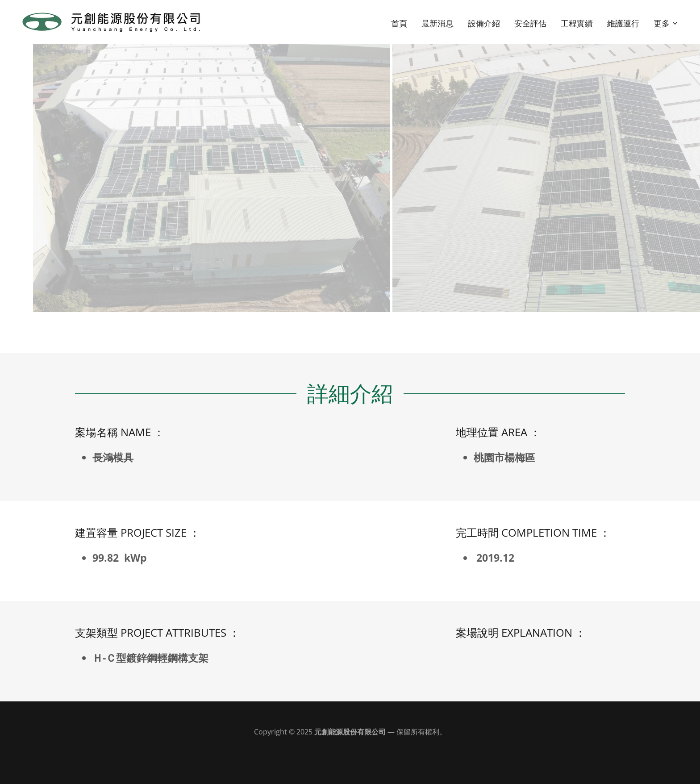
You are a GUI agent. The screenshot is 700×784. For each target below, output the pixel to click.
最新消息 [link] (437, 23)
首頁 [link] (399, 23)
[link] (112, 21)
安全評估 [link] (530, 23)
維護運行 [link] (623, 23)
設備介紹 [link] (484, 23)
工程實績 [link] (577, 23)
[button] (666, 23)
